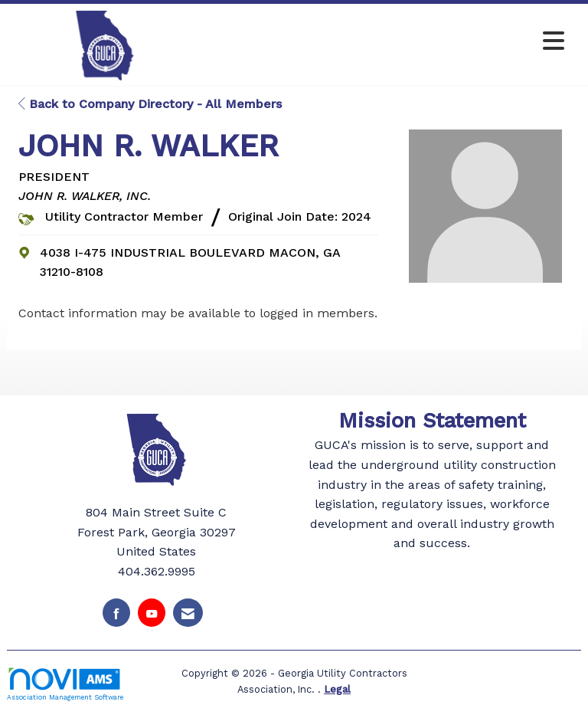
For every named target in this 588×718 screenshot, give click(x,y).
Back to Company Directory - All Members (150, 104)
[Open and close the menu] (385, 42)
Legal (337, 689)
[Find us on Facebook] (116, 613)
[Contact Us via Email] (188, 613)
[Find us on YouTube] (152, 613)
